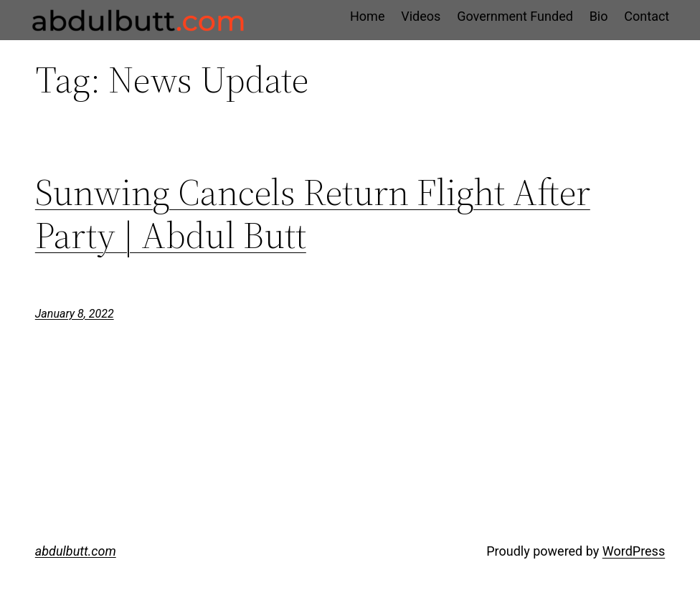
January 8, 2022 (75, 314)
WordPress (634, 551)
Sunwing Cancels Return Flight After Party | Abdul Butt (313, 214)
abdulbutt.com (76, 551)
